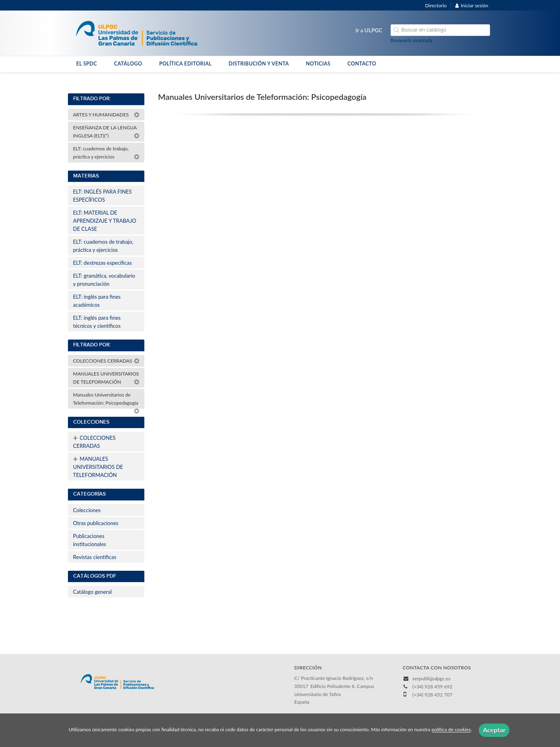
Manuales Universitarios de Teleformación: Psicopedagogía (107, 400)
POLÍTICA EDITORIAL (186, 64)
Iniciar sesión (472, 5)
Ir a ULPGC (369, 30)
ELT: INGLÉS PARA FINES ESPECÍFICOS (102, 196)
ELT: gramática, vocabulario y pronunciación (104, 280)
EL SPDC (87, 64)
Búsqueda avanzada (412, 40)
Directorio (436, 5)
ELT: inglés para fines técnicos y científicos (97, 322)
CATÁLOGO (128, 64)
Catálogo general (93, 592)
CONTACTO (362, 64)
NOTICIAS (318, 64)
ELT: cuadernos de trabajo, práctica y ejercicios (106, 153)
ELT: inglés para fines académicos (97, 301)
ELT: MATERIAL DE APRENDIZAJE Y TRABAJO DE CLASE (105, 221)
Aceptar (494, 730)
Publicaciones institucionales (90, 540)
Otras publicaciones (96, 523)
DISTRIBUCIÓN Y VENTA (259, 64)
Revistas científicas (95, 557)
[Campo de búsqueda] (440, 30)
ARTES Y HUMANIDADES (106, 115)
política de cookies (451, 730)
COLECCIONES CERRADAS (106, 361)
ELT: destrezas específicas (102, 263)
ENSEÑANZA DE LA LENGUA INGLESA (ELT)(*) (106, 132)
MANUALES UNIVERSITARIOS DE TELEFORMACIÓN (106, 378)
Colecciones (87, 510)
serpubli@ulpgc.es (431, 678)
